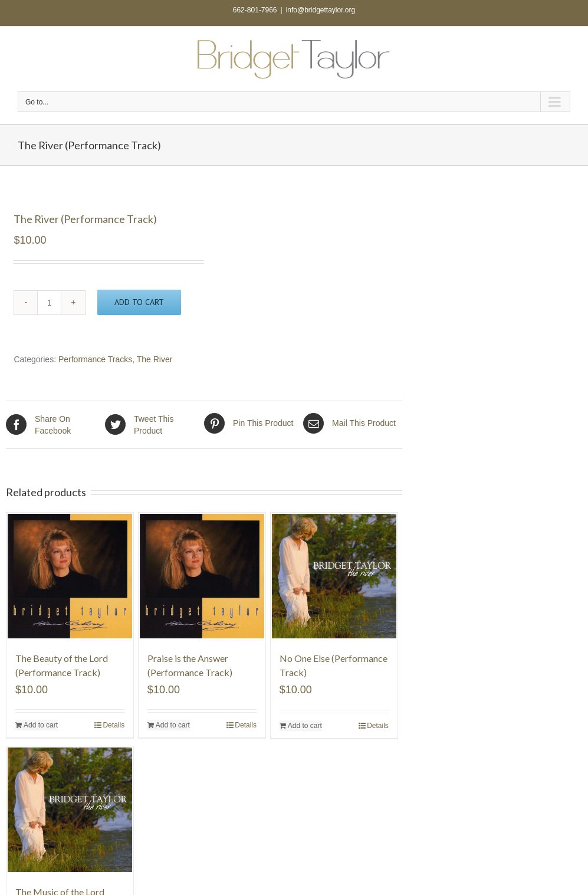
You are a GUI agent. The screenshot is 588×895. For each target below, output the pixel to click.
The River (155, 359)
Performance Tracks (95, 359)
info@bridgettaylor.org (321, 10)
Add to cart (139, 302)
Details (114, 725)
